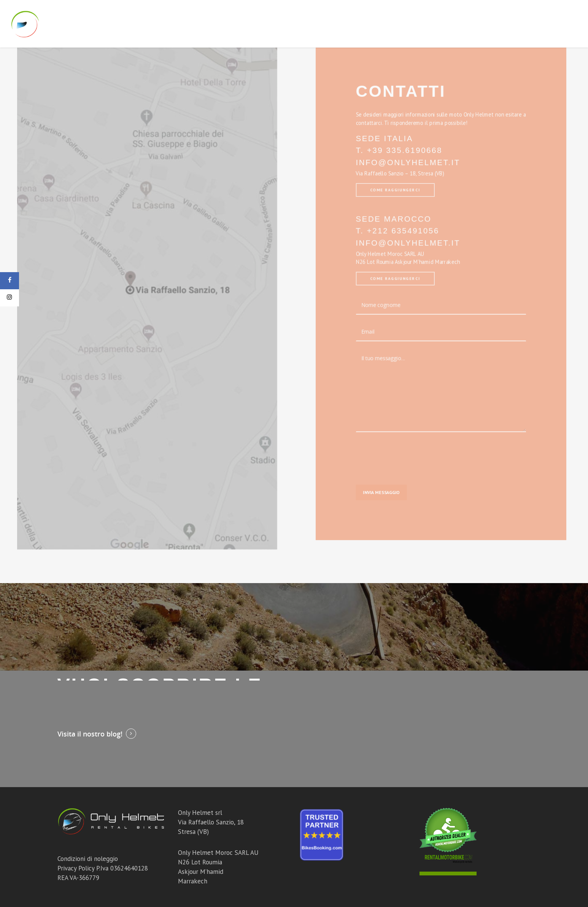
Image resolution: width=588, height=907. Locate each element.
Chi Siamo (476, 24)
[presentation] (408, 443)
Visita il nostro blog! (90, 734)
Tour (442, 24)
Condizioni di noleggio (88, 859)
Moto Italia (287, 24)
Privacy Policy (76, 868)
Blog (509, 24)
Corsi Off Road (399, 24)
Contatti (541, 24)
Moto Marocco (340, 24)
